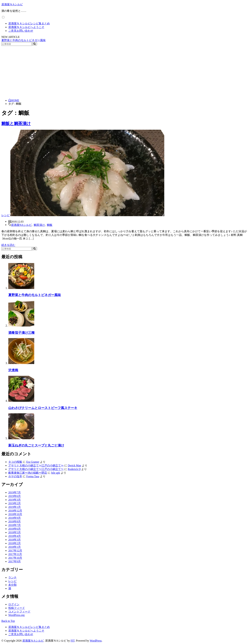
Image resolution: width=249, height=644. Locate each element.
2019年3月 (15, 500)
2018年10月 (15, 514)
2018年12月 (15, 511)
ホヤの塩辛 (15, 476)
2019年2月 (15, 503)
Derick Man (74, 465)
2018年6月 (15, 529)
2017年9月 (15, 561)
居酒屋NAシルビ (21, 225)
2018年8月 (15, 521)
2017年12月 (15, 551)
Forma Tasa (33, 476)
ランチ (12, 578)
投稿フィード (17, 608)
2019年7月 (15, 492)
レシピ (6, 215)
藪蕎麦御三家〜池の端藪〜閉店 (28, 473)
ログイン (14, 604)
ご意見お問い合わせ (21, 31)
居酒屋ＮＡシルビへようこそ (26, 27)
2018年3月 (15, 540)
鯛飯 (50, 225)
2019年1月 (15, 507)
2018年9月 (15, 518)
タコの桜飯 (15, 462)
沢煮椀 (13, 370)
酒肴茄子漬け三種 (21, 333)
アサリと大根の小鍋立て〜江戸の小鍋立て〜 (36, 465)
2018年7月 (15, 525)
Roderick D (74, 469)
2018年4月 (15, 536)
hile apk (56, 473)
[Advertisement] (124, 72)
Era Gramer (33, 462)
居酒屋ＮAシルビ (12, 4)
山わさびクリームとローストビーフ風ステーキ (43, 408)
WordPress (96, 641)
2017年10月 (15, 558)
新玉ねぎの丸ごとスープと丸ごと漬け (36, 445)
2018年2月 (15, 543)
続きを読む (8, 245)
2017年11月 (15, 554)
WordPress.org (16, 615)
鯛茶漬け (39, 225)
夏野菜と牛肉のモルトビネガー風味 (24, 40)
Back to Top (8, 621)
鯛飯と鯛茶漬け (16, 123)
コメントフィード (19, 612)
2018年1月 (15, 547)
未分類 (12, 585)
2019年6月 (15, 496)
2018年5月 (15, 532)
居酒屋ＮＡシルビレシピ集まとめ (29, 23)
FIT (73, 641)
